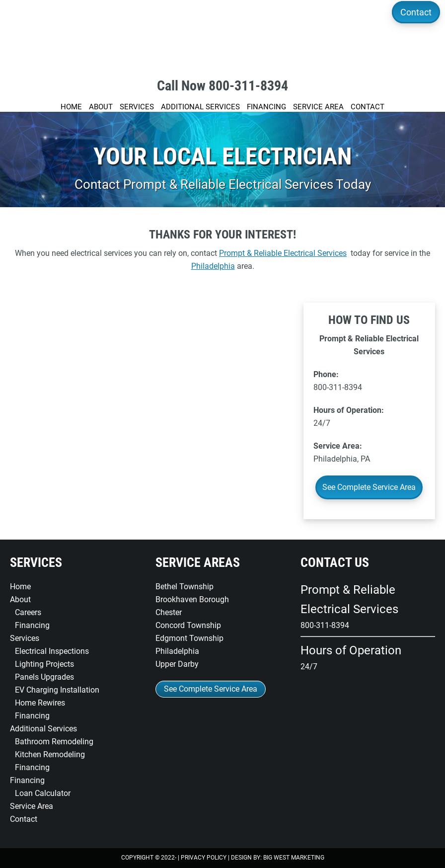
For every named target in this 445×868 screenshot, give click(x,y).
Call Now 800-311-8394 (222, 86)
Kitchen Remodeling (50, 754)
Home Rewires (40, 703)
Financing (32, 625)
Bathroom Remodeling (54, 742)
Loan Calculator (43, 793)
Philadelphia (213, 266)
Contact (415, 12)
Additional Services (43, 729)
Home (20, 587)
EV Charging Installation (57, 690)
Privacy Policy (204, 858)
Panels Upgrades (44, 677)
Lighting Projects (44, 664)
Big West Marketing (294, 858)
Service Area (32, 806)
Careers (28, 612)
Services (25, 638)
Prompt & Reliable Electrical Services (222, 35)
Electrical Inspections (52, 651)
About (20, 599)
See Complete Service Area (369, 487)
